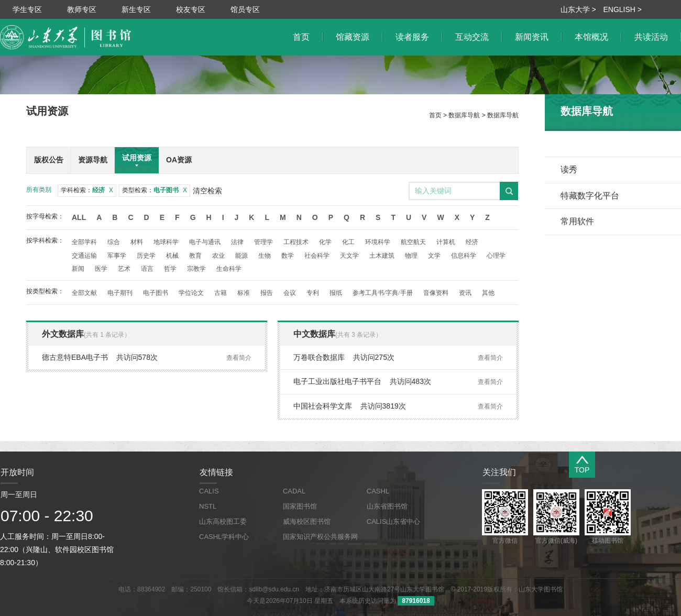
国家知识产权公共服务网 (320, 537)
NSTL (208, 506)
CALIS (209, 491)
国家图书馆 (300, 506)
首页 (435, 115)
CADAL (294, 491)
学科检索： (87, 190)
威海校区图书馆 (307, 521)
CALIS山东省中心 (394, 521)
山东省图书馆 (387, 506)
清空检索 (207, 191)
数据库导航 (464, 115)
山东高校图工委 (223, 521)
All (79, 217)
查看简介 (239, 358)
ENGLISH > (622, 9)
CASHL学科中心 (224, 537)
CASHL (378, 491)
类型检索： (155, 190)
